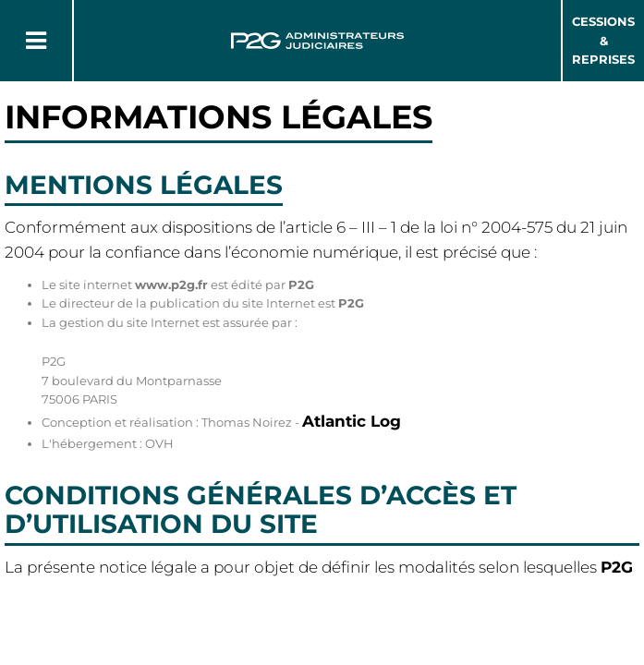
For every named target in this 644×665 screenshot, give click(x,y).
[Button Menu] (36, 41)
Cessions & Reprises (603, 41)
